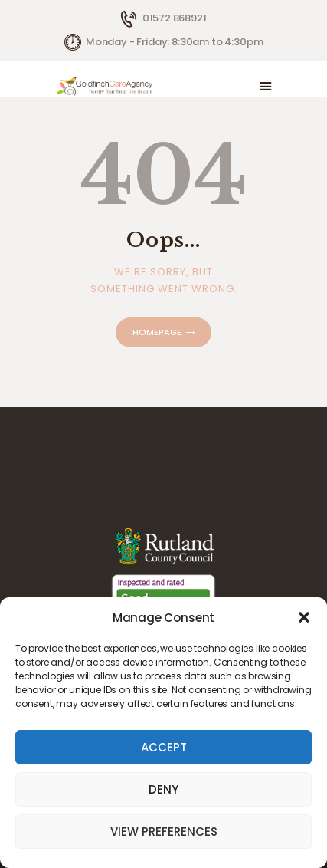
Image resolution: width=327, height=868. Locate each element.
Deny (163, 789)
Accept (164, 747)
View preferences (164, 832)
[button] (304, 617)
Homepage (157, 332)
